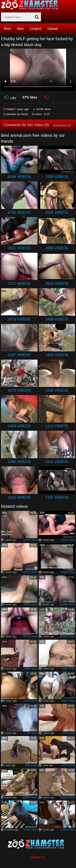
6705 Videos (19, 212)
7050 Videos (57, 177)
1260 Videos (19, 462)
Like (10, 97)
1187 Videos (57, 497)
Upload (53, 29)
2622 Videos (57, 284)
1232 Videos (19, 497)
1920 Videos (57, 355)
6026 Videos (57, 212)
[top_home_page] (31, 5)
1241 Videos (57, 462)
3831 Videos (19, 248)
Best (7, 29)
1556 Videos (57, 390)
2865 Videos (57, 248)
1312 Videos (57, 426)
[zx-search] (21, 17)
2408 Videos (57, 319)
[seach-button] (37, 17)
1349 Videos (19, 426)
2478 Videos (19, 319)
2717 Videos (19, 284)
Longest (36, 29)
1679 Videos (19, 390)
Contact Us (38, 857)
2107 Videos (19, 355)
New (20, 29)
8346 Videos (19, 177)
